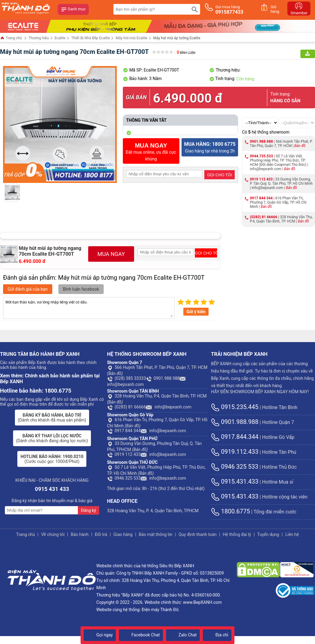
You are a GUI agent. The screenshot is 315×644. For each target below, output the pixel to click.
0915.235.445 (235, 407)
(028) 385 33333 (126, 378)
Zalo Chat (183, 635)
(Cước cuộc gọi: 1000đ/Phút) (52, 459)
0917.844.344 (235, 437)
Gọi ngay (100, 635)
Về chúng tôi (53, 534)
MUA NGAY (111, 254)
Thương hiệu (39, 38)
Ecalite (60, 38)
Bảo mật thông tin (156, 534)
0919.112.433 (235, 452)
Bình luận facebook (81, 289)
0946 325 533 (124, 478)
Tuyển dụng (268, 534)
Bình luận (186, 53)
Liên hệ (292, 534)
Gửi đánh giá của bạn (28, 289)
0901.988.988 (261, 142)
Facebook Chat (141, 635)
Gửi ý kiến (196, 312)
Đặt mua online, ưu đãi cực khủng (151, 152)
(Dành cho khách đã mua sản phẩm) (52, 418)
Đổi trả (101, 534)
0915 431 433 (52, 489)
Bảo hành (80, 534)
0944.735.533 (261, 156)
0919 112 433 (261, 179)
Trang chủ (11, 38)
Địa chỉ (217, 635)
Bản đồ (300, 146)
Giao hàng (123, 534)
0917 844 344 (261, 198)
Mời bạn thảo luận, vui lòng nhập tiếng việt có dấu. (89, 308)
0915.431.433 (235, 481)
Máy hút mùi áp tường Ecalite (177, 38)
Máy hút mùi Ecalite (131, 38)
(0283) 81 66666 (264, 217)
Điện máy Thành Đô (160, 610)
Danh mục (73, 9)
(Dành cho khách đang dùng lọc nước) (52, 438)
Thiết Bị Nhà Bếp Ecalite (90, 38)
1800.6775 (230, 511)
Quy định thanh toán (197, 534)
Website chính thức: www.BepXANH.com (183, 602)
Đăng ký (88, 510)
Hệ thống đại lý (237, 534)
